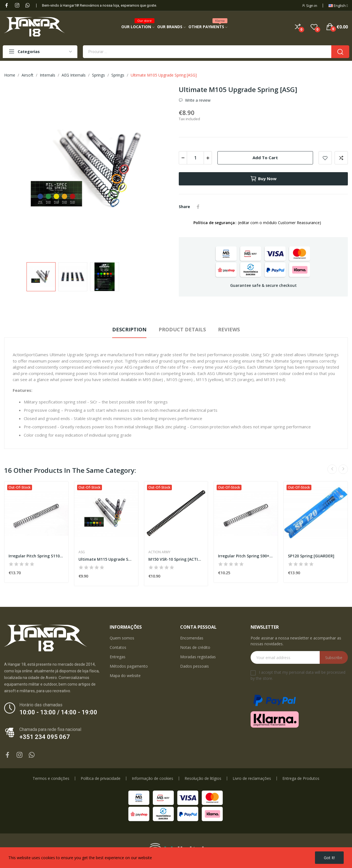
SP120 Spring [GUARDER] (311, 556)
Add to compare (341, 158)
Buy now (263, 179)
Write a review (197, 100)
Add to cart (265, 158)
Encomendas (192, 638)
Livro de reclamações (252, 778)
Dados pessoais (195, 666)
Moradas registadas (198, 657)
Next (343, 469)
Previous (332, 469)
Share (198, 207)
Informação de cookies (153, 778)
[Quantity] (195, 158)
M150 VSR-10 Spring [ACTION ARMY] (176, 559)
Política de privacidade (101, 778)
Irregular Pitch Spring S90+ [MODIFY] (246, 556)
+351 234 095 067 (45, 737)
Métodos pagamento (129, 666)
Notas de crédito (195, 647)
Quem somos (122, 638)
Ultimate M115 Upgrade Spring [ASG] (106, 559)
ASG (82, 552)
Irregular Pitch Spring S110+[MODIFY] (36, 556)
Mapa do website (125, 676)
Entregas (118, 657)
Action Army (159, 552)
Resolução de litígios (203, 778)
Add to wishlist (325, 158)
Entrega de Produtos (301, 778)
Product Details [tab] (182, 329)
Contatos (118, 647)
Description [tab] (129, 329)
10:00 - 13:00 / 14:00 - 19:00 (58, 712)
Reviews (229, 329)
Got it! (329, 858)
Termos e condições (51, 778)
